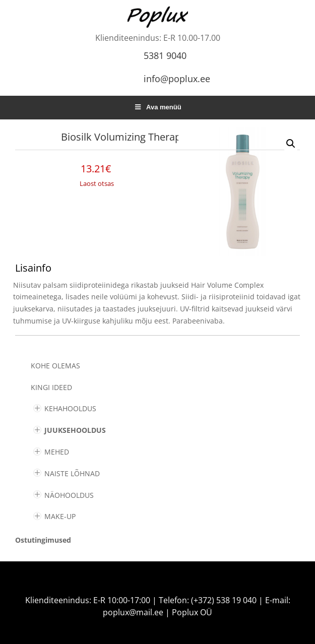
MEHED (57, 452)
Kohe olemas (55, 366)
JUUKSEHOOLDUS (75, 430)
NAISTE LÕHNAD (72, 473)
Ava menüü (157, 107)
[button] (291, 144)
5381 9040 (165, 55)
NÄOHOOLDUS (69, 495)
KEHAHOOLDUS (70, 408)
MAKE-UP (60, 516)
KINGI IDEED (51, 387)
